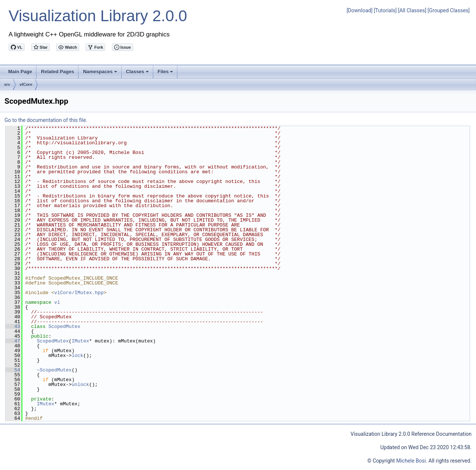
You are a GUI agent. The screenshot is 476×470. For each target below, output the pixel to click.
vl (57, 302)
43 (13, 326)
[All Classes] (412, 10)
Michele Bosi (411, 461)
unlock (81, 384)
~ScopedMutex (54, 370)
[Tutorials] (385, 10)
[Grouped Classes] (449, 10)
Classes (138, 74)
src (7, 84)
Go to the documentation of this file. (46, 120)
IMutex (81, 341)
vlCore (26, 84)
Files (166, 74)
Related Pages (57, 72)
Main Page (20, 72)
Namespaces (101, 74)
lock (78, 355)
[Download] (360, 10)
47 (13, 341)
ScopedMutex (64, 326)
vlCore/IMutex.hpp (79, 293)
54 (13, 370)
